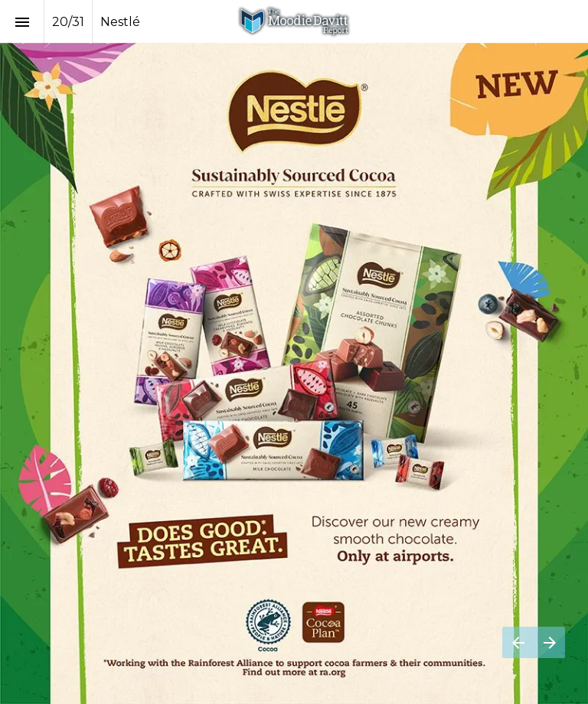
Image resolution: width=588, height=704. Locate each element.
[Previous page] (518, 642)
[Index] (22, 22)
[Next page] (549, 642)
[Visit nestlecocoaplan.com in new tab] (294, 373)
